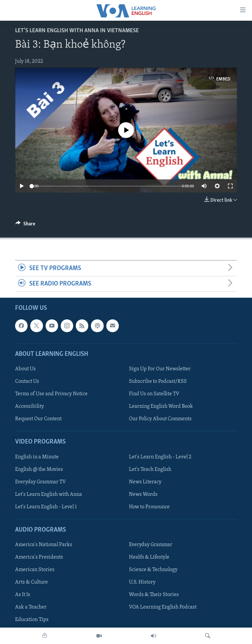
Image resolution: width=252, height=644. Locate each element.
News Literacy (145, 482)
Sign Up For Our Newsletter (160, 369)
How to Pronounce (149, 507)
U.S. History (142, 582)
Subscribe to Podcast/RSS (158, 381)
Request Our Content (38, 419)
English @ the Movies (39, 470)
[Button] (25, 225)
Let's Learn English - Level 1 (46, 507)
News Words (143, 494)
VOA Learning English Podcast (163, 608)
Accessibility (30, 406)
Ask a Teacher (31, 608)
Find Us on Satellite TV (154, 394)
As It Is (23, 595)
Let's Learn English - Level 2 (160, 457)
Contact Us (27, 381)
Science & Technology (153, 570)
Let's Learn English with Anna (49, 494)
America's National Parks (44, 545)
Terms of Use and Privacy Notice (51, 394)
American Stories (35, 570)
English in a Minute (37, 457)
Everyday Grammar (151, 545)
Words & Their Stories (154, 595)
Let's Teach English (150, 470)
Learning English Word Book (161, 406)
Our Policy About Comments (160, 419)
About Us (25, 369)
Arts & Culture (31, 582)
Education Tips (32, 620)
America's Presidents (39, 557)
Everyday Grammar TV (41, 482)
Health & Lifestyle (149, 557)
